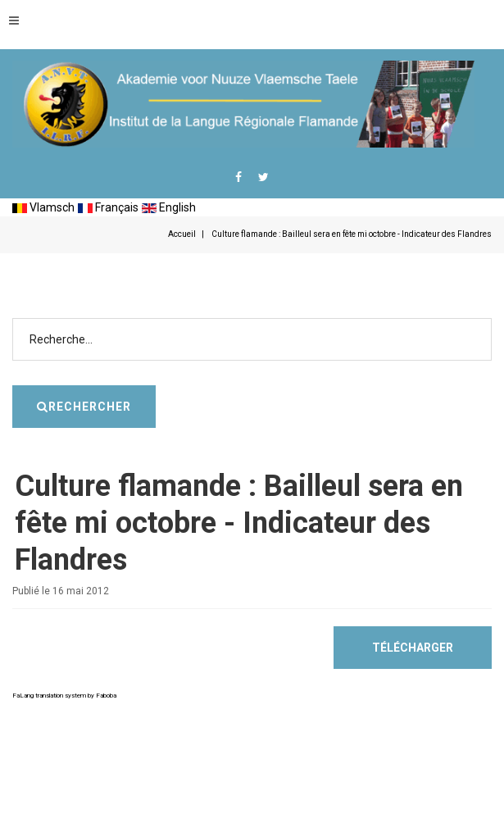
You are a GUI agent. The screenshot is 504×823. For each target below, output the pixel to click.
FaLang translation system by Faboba (64, 696)
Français (108, 207)
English (169, 207)
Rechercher (492, 294)
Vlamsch (43, 207)
